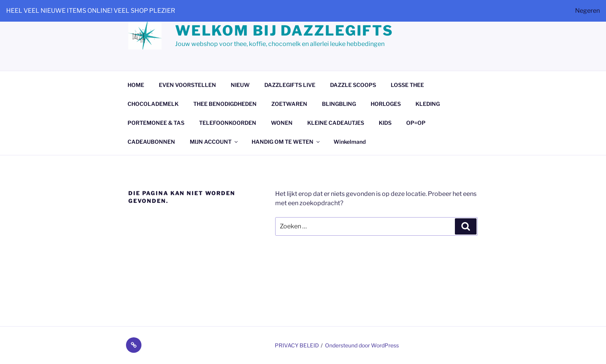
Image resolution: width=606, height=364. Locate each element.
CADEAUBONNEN (151, 142)
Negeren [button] (587, 11)
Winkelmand (350, 142)
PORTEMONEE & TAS (156, 123)
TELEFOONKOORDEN (228, 123)
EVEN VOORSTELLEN (187, 85)
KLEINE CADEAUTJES (336, 123)
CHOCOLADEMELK (153, 104)
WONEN (282, 123)
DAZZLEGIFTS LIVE (290, 85)
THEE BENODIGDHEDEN (225, 104)
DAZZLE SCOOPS (353, 85)
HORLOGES (386, 104)
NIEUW (240, 85)
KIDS (385, 123)
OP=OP (416, 123)
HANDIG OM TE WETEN (286, 142)
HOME (136, 85)
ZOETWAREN (289, 104)
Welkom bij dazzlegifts (284, 31)
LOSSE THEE (407, 85)
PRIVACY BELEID (297, 345)
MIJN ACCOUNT (214, 142)
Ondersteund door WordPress (362, 345)
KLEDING (428, 104)
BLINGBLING (339, 104)
